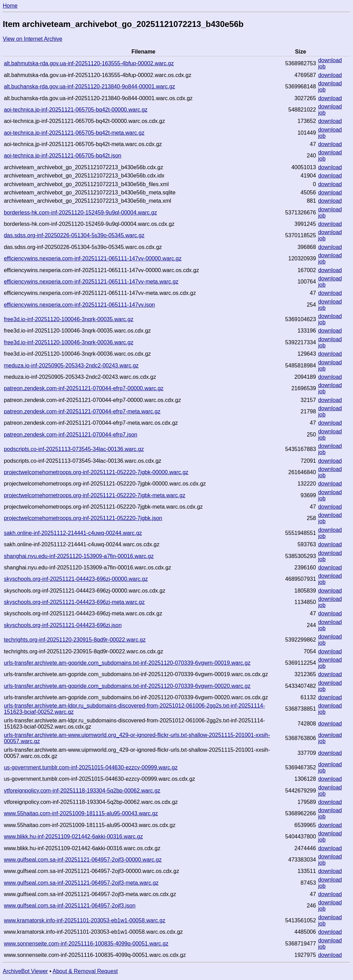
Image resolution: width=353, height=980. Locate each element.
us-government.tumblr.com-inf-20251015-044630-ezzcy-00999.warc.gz (91, 767)
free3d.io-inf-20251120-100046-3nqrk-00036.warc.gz (68, 342)
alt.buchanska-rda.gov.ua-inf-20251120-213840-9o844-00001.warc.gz (89, 87)
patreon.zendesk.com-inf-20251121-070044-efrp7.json (71, 435)
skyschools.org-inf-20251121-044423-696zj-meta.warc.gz (74, 602)
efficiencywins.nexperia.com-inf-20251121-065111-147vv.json (79, 305)
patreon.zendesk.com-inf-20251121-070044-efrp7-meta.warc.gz (82, 411)
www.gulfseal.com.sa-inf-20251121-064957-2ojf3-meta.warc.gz (81, 883)
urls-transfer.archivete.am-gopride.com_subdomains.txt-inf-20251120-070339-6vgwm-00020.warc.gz (127, 686)
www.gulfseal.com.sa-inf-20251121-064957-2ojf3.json (70, 906)
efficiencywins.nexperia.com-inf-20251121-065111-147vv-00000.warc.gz (93, 258)
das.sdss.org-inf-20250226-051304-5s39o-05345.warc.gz (74, 235)
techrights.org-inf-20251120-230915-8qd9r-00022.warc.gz (75, 640)
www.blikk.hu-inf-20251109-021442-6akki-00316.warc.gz (73, 837)
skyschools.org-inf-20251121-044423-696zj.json (63, 625)
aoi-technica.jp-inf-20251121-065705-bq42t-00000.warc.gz (76, 110)
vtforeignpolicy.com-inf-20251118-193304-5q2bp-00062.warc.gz (82, 791)
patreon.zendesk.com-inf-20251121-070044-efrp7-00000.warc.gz (84, 388)
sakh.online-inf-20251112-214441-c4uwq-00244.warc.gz (73, 533)
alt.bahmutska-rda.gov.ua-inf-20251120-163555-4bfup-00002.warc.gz (89, 63)
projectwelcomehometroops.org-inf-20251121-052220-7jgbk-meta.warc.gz (95, 495)
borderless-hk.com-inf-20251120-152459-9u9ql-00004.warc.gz (80, 213)
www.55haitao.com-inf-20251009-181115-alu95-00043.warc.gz (81, 813)
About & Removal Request (85, 971)
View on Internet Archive (32, 39)
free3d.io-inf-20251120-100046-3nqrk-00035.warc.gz (68, 319)
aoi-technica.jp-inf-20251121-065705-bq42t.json (63, 156)
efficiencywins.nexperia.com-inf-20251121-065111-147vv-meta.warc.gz (91, 282)
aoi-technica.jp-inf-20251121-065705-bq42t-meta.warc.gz (74, 133)
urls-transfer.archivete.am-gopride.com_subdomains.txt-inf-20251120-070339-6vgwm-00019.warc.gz (127, 663)
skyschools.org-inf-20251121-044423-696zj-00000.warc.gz (76, 579)
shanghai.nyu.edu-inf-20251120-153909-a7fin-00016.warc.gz (79, 556)
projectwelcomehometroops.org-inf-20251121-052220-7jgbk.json (83, 518)
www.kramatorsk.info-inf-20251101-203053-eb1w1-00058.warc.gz (85, 920)
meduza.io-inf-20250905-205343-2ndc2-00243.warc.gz (71, 366)
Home (10, 6)
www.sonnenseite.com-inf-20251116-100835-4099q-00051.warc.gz (86, 944)
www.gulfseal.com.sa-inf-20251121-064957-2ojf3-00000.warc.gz (83, 860)
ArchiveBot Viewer (25, 971)
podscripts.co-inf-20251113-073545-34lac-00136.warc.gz (74, 449)
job (322, 66)
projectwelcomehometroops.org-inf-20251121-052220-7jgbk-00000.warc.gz (96, 472)
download (330, 60)
